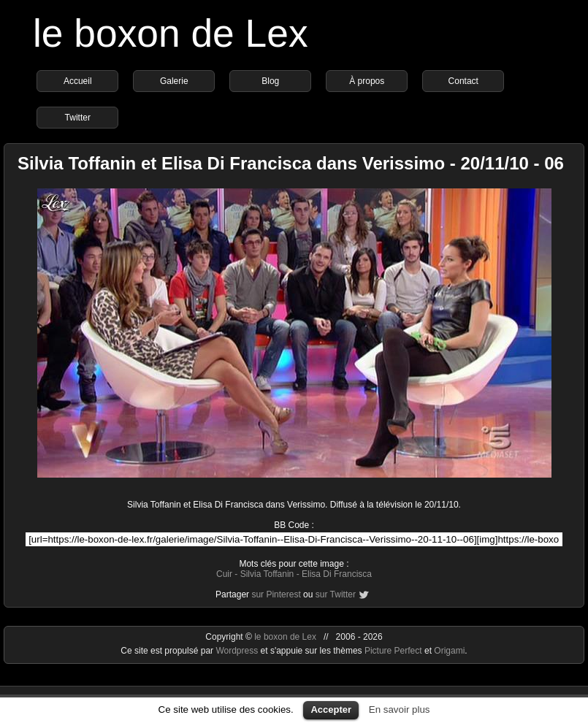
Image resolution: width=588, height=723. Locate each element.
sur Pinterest (276, 594)
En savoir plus (400, 709)
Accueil (78, 81)
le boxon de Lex (171, 33)
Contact (463, 81)
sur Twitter (336, 594)
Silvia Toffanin (267, 574)
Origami (449, 651)
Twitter (78, 118)
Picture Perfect (393, 651)
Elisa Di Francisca (337, 574)
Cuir (224, 574)
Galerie (174, 81)
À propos (367, 81)
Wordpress (238, 651)
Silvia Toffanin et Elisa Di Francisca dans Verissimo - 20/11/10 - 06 (291, 163)
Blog (270, 81)
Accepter (331, 709)
